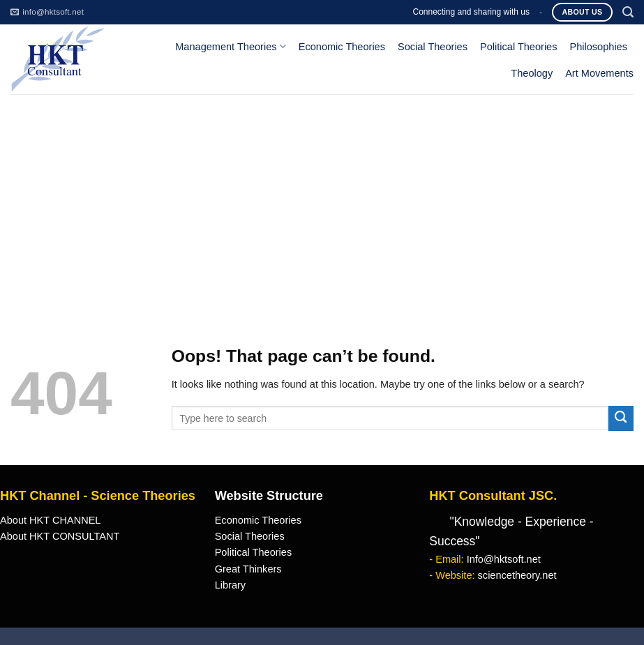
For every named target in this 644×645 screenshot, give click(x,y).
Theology (532, 73)
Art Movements (599, 73)
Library (230, 585)
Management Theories (230, 46)
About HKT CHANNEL (50, 520)
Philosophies (599, 47)
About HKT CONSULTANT (60, 536)
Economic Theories (342, 47)
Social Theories (433, 47)
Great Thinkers (248, 569)
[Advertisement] (322, 199)
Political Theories (519, 47)
